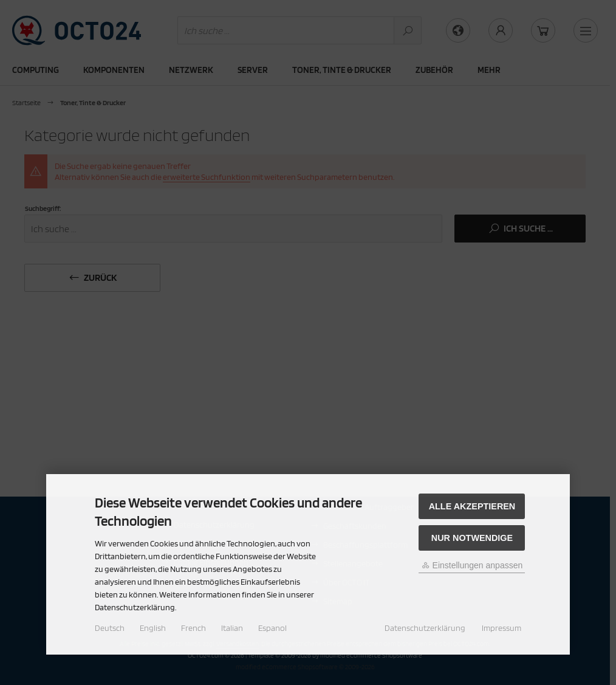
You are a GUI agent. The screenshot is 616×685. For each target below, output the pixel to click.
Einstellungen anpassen (472, 565)
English (153, 628)
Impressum (501, 628)
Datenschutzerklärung (425, 628)
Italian (232, 628)
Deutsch (110, 628)
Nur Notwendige (472, 538)
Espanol (272, 628)
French (193, 628)
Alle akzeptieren (472, 506)
